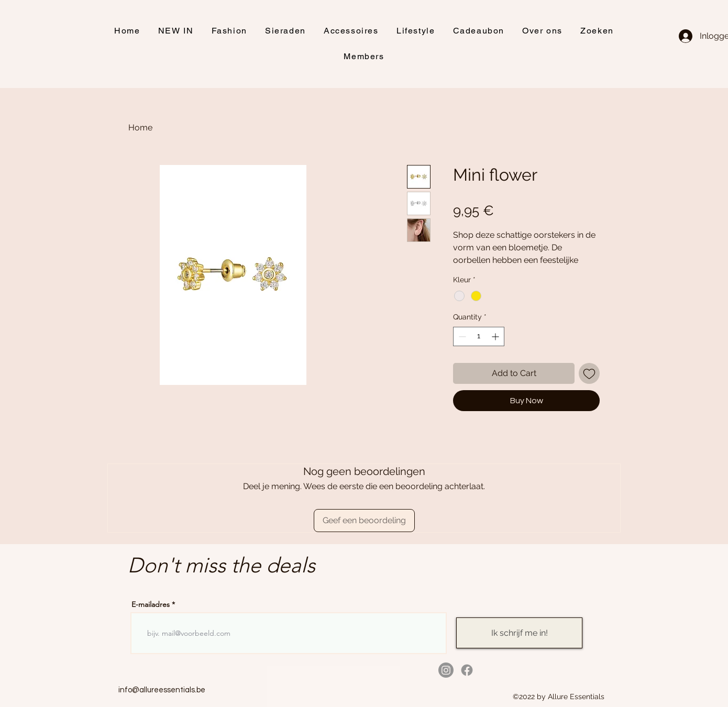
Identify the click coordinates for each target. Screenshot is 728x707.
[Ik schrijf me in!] (519, 633)
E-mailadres (151, 604)
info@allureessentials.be (162, 690)
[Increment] (496, 336)
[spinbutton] (479, 336)
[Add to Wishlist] (589, 373)
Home (140, 128)
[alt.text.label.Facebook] (467, 670)
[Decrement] (461, 336)
